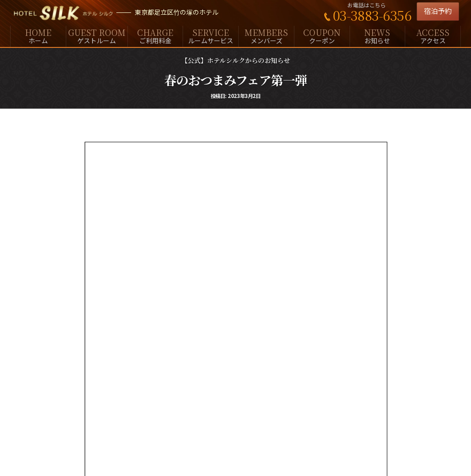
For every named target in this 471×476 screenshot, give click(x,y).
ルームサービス (211, 36)
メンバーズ (266, 36)
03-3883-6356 (372, 15)
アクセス (433, 36)
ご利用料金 (155, 36)
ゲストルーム (97, 36)
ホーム (38, 36)
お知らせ (378, 36)
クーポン (322, 36)
